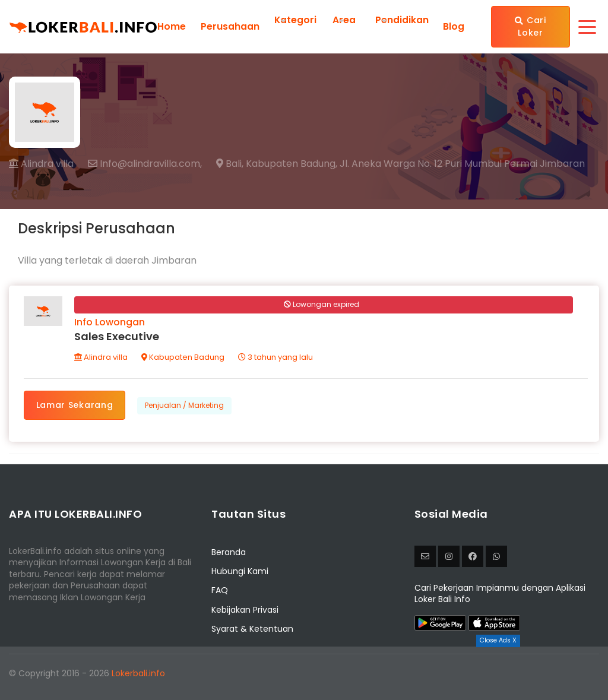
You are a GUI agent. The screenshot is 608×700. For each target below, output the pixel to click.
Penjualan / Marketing (186, 406)
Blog (454, 27)
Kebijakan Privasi (245, 612)
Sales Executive (117, 338)
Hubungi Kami (240, 573)
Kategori (296, 20)
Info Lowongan (110, 323)
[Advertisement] (304, 673)
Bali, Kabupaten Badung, (277, 164)
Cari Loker (531, 26)
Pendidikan (403, 20)
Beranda (229, 554)
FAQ (220, 592)
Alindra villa (41, 164)
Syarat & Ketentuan (252, 631)
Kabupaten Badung (183, 358)
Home (172, 27)
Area (345, 20)
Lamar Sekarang (75, 406)
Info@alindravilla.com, (145, 164)
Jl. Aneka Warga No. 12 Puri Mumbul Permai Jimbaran (462, 164)
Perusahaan (230, 27)
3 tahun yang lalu (276, 358)
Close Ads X (498, 640)
